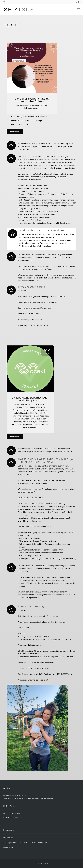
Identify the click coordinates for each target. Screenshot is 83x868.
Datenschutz (9, 847)
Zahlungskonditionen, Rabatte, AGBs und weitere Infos (26, 843)
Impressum (8, 838)
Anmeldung (15, 131)
